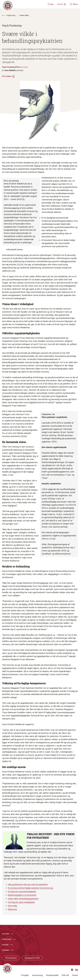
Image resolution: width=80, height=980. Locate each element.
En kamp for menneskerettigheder (24, 891)
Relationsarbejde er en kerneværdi (24, 895)
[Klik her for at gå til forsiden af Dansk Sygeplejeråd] (22, 4)
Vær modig (13, 906)
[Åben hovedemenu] (74, 4)
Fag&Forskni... (12, 15)
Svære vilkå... (25, 15)
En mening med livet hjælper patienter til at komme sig (33, 888)
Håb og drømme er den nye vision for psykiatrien (30, 884)
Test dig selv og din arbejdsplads (23, 902)
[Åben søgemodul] (44, 4)
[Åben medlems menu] (59, 4)
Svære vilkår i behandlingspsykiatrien (25, 899)
